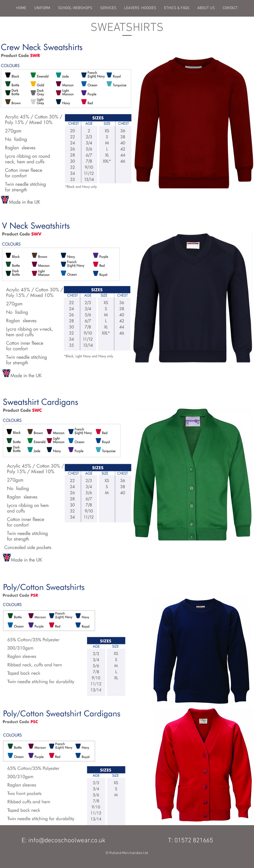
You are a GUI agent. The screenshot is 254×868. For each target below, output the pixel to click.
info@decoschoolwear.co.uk (67, 841)
